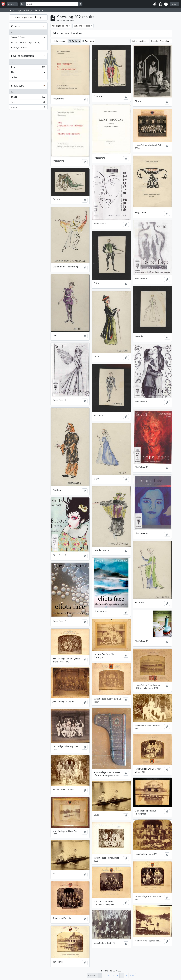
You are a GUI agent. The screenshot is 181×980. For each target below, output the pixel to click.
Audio (28, 108)
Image (28, 97)
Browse (12, 4)
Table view (88, 41)
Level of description (22, 56)
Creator (16, 26)
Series (28, 78)
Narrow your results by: (28, 17)
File (28, 73)
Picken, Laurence (28, 48)
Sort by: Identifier (139, 41)
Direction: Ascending (160, 41)
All (12, 32)
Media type (18, 86)
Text (28, 103)
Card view (74, 41)
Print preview (59, 41)
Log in (174, 4)
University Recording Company (28, 43)
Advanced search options (67, 33)
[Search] (52, 4)
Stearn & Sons (28, 38)
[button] (155, 4)
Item (28, 68)
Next (132, 976)
